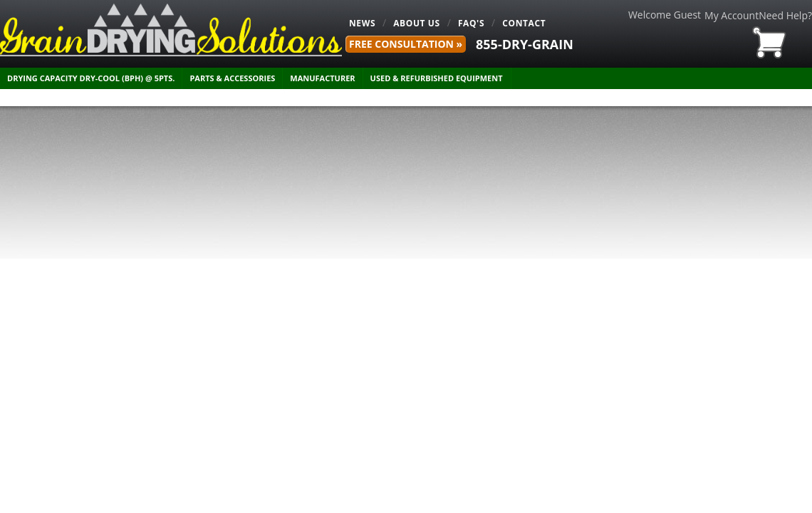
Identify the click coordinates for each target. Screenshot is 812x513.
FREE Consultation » (406, 44)
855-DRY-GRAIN (525, 44)
